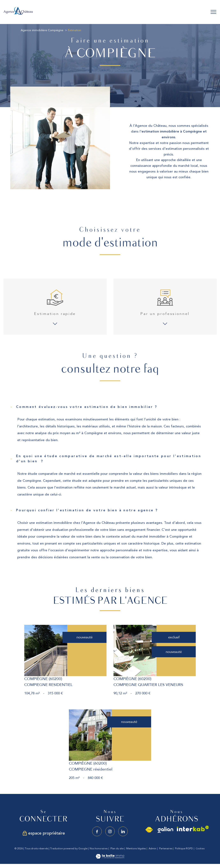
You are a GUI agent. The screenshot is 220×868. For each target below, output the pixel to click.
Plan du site (117, 849)
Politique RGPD (184, 849)
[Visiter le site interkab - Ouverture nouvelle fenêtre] (193, 828)
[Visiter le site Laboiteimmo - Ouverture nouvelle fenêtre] (110, 858)
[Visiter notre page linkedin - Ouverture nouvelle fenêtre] (123, 831)
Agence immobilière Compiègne (42, 30)
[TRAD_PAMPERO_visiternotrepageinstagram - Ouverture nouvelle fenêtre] (110, 831)
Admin (152, 849)
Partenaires (166, 849)
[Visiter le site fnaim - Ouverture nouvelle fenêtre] (149, 830)
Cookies (200, 849)
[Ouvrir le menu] (213, 12)
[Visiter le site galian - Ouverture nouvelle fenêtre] (166, 830)
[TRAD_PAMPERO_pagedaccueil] (18, 14)
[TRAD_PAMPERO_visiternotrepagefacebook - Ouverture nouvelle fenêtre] (97, 831)
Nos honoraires (99, 849)
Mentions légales (136, 849)
